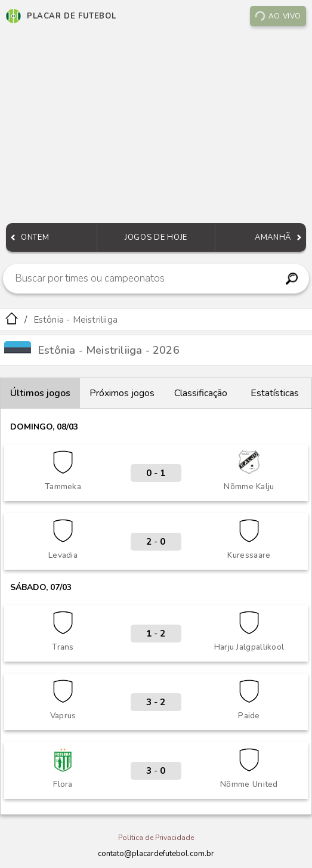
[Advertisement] (156, 128)
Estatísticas (275, 393)
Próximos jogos (122, 393)
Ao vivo (278, 16)
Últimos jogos (40, 393)
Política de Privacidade (156, 838)
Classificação (201, 393)
